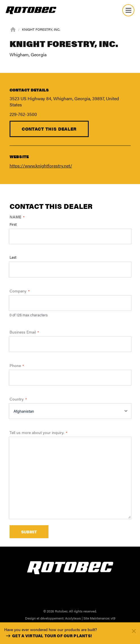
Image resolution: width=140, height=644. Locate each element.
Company (20, 291)
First (13, 224)
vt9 (113, 618)
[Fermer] (134, 631)
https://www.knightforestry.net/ (41, 166)
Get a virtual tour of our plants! (48, 636)
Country (18, 399)
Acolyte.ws (73, 618)
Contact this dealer (49, 129)
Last (13, 257)
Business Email (24, 332)
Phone (17, 365)
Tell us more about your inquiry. (38, 432)
